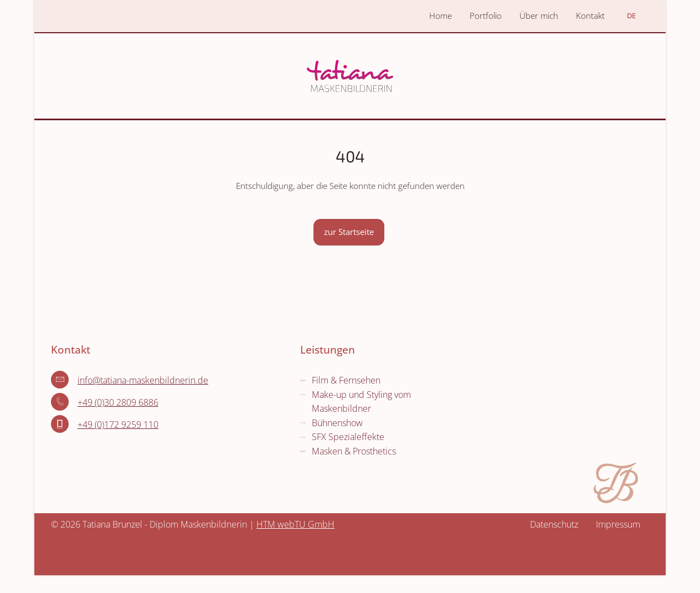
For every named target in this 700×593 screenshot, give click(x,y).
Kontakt (590, 16)
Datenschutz (554, 524)
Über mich (539, 16)
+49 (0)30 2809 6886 (118, 402)
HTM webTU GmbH (295, 524)
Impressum (618, 524)
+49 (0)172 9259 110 (118, 425)
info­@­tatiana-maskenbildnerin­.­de (143, 380)
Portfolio (486, 16)
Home (441, 16)
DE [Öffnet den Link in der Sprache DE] (631, 16)
